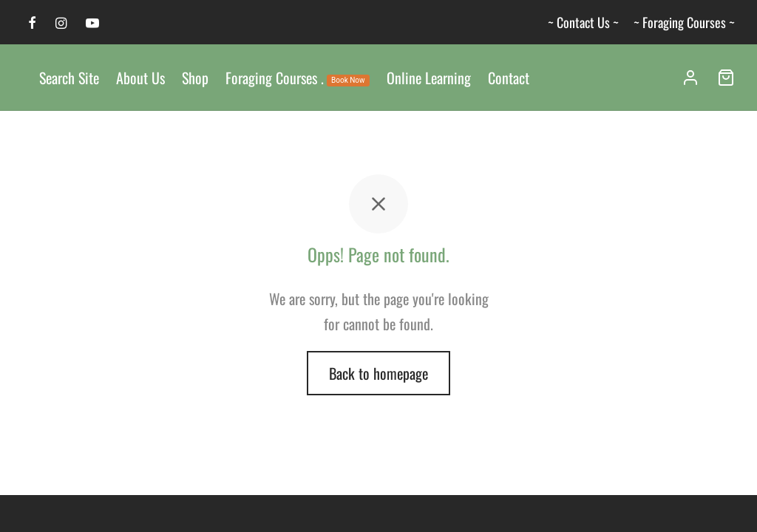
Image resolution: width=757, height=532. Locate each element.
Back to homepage (378, 373)
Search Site (69, 78)
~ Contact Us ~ (583, 22)
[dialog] (729, 502)
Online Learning (429, 78)
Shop (195, 78)
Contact (509, 78)
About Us (140, 78)
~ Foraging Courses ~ (684, 22)
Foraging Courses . (298, 78)
